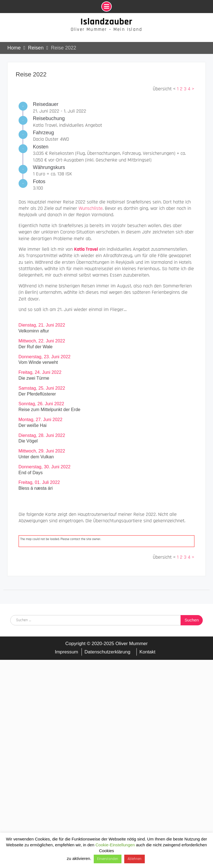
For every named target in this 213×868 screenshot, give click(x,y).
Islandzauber (106, 22)
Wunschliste (91, 208)
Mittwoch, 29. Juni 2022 (42, 451)
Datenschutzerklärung (107, 652)
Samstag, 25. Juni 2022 (42, 388)
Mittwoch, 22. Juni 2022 (42, 341)
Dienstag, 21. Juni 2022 (42, 325)
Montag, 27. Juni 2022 (40, 420)
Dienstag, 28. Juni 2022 (42, 435)
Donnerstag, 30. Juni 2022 (45, 467)
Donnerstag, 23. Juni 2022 (45, 357)
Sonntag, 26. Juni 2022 (41, 404)
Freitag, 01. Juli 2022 (39, 482)
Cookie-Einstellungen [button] (115, 845)
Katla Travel (86, 249)
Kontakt (148, 652)
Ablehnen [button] (135, 859)
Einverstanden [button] (108, 859)
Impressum (67, 652)
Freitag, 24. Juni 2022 (40, 372)
